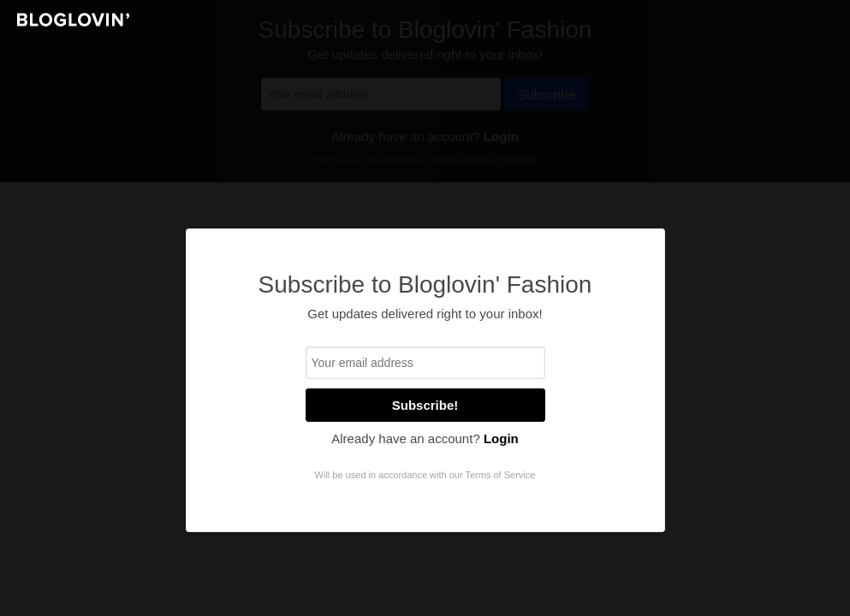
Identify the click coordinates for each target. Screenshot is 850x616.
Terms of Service (500, 475)
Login (501, 438)
